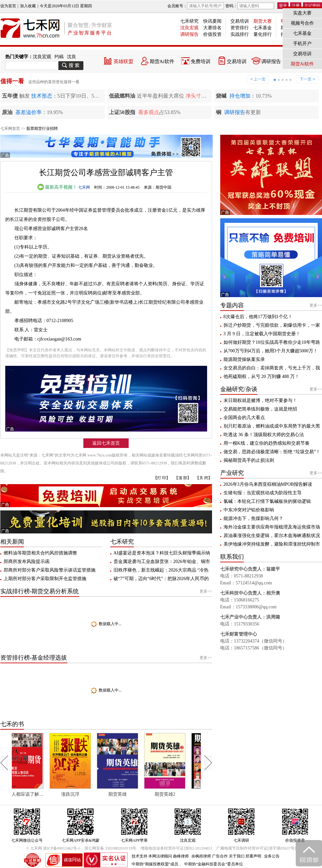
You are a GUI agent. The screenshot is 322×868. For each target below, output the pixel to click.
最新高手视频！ (57, 187)
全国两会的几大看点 (244, 418)
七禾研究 (189, 21)
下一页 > (307, 79)
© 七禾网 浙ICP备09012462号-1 (53, 848)
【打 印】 (162, 478)
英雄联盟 (123, 61)
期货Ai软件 (162, 61)
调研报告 (189, 34)
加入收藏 (28, 6)
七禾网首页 (10, 129)
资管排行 (240, 28)
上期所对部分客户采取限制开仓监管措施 (45, 579)
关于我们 (237, 856)
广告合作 (220, 856)
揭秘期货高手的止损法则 (249, 460)
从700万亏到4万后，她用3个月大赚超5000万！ (271, 351)
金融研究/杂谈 (239, 389)
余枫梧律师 (201, 856)
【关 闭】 (204, 478)
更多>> (206, 591)
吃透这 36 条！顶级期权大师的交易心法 (264, 435)
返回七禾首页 (106, 443)
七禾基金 (263, 28)
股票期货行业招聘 (42, 129)
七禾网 (84, 187)
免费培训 (201, 61)
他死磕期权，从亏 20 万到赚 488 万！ (261, 376)
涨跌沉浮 (81, 794)
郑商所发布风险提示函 (27, 562)
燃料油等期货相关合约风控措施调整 (40, 553)
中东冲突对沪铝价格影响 (249, 510)
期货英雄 (128, 794)
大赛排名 (212, 28)
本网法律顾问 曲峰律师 (169, 856)
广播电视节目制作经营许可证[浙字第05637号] (256, 848)
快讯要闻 (212, 21)
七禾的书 (12, 724)
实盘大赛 (302, 13)
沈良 (72, 57)
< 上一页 (258, 79)
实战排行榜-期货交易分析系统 (40, 591)
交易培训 (240, 21)
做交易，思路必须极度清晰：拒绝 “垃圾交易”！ (272, 452)
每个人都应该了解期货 (36, 794)
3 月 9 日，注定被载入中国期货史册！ (262, 334)
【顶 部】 (183, 478)
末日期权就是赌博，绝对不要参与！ (260, 400)
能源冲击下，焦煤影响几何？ (253, 518)
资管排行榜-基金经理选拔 (34, 658)
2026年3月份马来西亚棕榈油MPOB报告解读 (268, 484)
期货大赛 (263, 21)
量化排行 (263, 34)
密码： (250, 6)
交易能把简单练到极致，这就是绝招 (260, 409)
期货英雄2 (175, 794)
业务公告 (272, 856)
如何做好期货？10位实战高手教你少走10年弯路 (272, 342)
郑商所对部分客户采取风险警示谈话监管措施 (50, 570)
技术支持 (140, 856)
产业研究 (232, 473)
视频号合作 (302, 23)
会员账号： (196, 6)
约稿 (59, 57)
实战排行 (240, 34)
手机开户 (302, 44)
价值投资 (212, 34)
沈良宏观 (189, 28)
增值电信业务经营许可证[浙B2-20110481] (176, 848)
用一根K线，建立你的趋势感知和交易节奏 (267, 443)
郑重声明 (253, 856)
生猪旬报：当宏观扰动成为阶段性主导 (263, 493)
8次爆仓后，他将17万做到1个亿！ (258, 317)
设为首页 (8, 6)
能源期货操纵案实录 (244, 359)
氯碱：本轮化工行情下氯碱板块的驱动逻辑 (267, 501)
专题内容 (232, 305)
